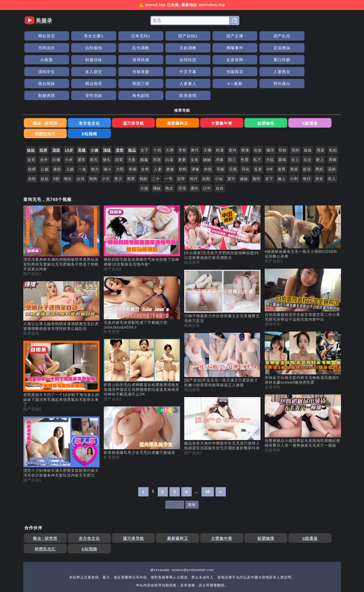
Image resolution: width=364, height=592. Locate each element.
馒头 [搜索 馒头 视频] (107, 125)
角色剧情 (217, 72)
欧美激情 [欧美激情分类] (31, 299)
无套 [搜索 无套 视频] (132, 125)
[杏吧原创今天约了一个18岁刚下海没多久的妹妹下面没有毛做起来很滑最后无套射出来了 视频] (61, 339)
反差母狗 (288, 48)
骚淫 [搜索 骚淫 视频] (270, 116)
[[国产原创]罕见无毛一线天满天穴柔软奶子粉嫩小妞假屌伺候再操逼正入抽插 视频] (222, 326)
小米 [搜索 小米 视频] (69, 125)
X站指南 (293, 99)
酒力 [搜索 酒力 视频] (95, 135)
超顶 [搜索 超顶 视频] (307, 135)
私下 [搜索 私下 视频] (257, 125)
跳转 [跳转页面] (192, 470)
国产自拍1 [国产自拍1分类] (32, 239)
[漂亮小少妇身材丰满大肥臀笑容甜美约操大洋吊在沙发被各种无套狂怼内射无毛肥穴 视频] (61, 413)
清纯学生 (41, 60)
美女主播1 (76, 36)
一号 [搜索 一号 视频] (169, 144)
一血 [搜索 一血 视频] (82, 135)
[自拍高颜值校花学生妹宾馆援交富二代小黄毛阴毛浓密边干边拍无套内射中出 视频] (303, 261)
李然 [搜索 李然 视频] (182, 116)
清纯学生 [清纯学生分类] (273, 290)
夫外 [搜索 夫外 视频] (44, 125)
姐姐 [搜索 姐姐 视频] (308, 116)
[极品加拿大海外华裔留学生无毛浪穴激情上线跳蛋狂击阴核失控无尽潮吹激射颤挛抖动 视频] (222, 389)
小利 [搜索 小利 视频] (294, 144)
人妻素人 (41, 72)
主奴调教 (41, 48)
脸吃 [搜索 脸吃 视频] (257, 144)
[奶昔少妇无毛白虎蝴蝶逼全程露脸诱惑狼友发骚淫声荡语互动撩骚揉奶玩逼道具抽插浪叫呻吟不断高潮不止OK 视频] (142, 334)
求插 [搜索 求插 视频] (133, 135)
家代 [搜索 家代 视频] (195, 116)
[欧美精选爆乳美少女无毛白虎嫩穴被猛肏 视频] (142, 396)
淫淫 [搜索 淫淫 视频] (182, 154)
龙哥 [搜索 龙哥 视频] (31, 125)
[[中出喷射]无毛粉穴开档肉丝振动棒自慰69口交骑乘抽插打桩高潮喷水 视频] (222, 198)
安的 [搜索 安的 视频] (295, 116)
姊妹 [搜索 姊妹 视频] (244, 144)
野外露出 (111, 72)
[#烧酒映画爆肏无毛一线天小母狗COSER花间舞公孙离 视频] (303, 198)
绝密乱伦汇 (261, 99)
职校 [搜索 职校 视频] (283, 116)
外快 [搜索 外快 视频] (208, 135)
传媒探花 (182, 60)
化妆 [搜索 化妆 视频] (258, 116)
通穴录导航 (103, 99)
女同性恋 (253, 48)
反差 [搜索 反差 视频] (258, 135)
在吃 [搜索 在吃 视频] (32, 144)
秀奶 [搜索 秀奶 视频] (319, 135)
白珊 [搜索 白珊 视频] (56, 125)
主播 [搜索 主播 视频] (208, 116)
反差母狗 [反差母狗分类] (273, 353)
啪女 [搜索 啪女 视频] (68, 144)
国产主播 (182, 36)
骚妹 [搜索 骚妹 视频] (157, 154)
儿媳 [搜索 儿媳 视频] (70, 135)
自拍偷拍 (288, 36)
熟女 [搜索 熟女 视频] (169, 154)
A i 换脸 (76, 72)
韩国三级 (323, 60)
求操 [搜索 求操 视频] (220, 125)
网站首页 (41, 36)
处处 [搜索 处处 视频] (45, 144)
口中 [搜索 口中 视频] (207, 154)
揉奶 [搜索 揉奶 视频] (57, 135)
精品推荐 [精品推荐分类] (192, 228)
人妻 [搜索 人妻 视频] (158, 135)
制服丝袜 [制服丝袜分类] (192, 291)
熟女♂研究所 (39, 99)
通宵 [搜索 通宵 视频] (82, 125)
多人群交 (76, 60)
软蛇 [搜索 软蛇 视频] (183, 135)
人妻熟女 (217, 60)
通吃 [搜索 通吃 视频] (195, 154)
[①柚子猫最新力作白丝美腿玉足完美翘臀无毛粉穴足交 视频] (222, 262)
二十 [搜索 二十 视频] (156, 144)
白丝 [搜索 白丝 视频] (81, 144)
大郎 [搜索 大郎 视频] (120, 135)
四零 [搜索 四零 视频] (119, 125)
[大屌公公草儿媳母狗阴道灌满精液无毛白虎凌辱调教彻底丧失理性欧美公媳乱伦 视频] (61, 272)
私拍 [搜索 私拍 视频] (333, 116)
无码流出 (253, 36)
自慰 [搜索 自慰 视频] (206, 144)
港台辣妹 (253, 60)
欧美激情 (253, 72)
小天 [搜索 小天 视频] (106, 144)
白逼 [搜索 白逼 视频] (169, 125)
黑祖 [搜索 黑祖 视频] (294, 135)
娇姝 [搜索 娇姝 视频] (170, 135)
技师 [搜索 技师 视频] (32, 135)
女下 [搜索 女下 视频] (145, 116)
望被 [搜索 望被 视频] (195, 135)
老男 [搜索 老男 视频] (282, 135)
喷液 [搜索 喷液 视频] (245, 116)
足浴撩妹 (111, 48)
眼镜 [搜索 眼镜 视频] (282, 125)
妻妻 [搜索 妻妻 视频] (182, 125)
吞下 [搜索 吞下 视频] (269, 144)
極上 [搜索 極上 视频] (282, 144)
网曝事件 (76, 48)
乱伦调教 (323, 36)
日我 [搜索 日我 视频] (233, 135)
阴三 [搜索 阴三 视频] (232, 125)
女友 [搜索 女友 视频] (195, 125)
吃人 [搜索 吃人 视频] (332, 144)
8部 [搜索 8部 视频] (56, 144)
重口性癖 (323, 48)
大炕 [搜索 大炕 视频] (270, 125)
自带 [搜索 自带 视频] (181, 144)
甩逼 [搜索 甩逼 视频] (321, 116)
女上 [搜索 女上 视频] (295, 125)
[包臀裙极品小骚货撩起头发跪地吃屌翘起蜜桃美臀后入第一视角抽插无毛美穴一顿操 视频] (303, 387)
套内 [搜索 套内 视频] (233, 116)
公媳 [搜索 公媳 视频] (45, 135)
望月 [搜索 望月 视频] (231, 144)
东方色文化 (71, 99)
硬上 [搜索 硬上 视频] (320, 125)
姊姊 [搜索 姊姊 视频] (207, 125)
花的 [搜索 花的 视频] (332, 135)
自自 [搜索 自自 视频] (220, 154)
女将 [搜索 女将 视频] (145, 135)
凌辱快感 (217, 48)
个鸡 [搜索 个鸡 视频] (157, 116)
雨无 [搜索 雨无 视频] (94, 125)
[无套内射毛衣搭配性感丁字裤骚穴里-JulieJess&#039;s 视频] (142, 268)
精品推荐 (288, 60)
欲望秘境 (198, 99)
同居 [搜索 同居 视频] (157, 125)
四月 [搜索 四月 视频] (194, 144)
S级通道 (230, 99)
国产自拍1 (147, 36)
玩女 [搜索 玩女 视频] (308, 125)
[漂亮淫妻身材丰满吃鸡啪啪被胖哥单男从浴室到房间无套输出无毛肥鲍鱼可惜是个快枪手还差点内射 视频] (61, 204)
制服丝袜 (182, 48)
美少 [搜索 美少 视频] (118, 144)
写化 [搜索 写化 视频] (246, 135)
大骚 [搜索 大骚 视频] (144, 154)
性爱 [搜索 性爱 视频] (245, 125)
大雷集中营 (166, 99)
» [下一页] (221, 457)
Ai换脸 (147, 48)
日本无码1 (111, 36)
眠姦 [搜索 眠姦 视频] (144, 125)
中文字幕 (147, 60)
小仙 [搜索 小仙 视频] (219, 144)
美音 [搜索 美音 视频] (319, 144)
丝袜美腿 (111, 60)
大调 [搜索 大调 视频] (170, 116)
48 (208, 457)
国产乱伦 (217, 36)
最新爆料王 (134, 99)
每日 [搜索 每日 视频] (307, 144)
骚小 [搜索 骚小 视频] (107, 135)
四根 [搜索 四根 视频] (333, 125)
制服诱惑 (147, 72)
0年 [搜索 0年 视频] (270, 135)
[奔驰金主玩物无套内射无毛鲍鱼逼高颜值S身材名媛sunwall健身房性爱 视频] (303, 324)
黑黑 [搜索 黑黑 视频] (131, 144)
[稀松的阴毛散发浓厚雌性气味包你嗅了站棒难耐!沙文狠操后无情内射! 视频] (142, 202)
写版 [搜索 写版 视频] (221, 135)
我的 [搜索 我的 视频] (143, 144)
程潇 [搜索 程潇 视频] (220, 116)
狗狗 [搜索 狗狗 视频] (93, 144)
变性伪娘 (182, 72)
